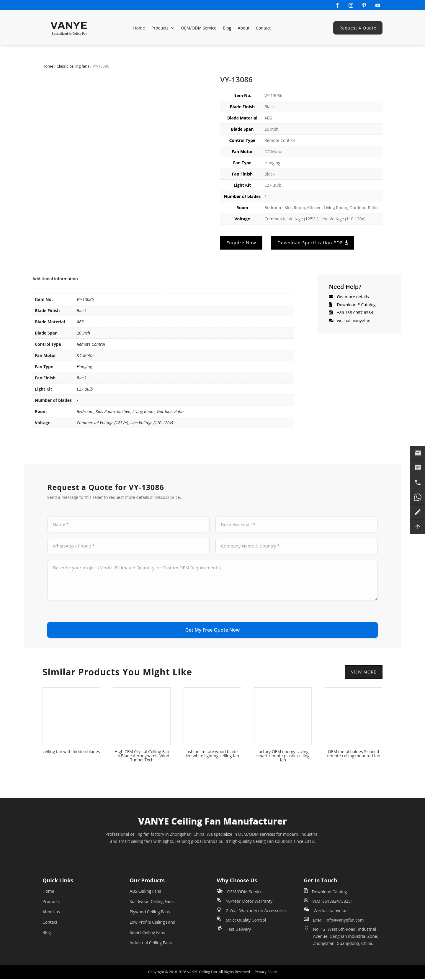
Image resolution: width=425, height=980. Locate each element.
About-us (51, 913)
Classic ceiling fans (73, 66)
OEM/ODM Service (199, 28)
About (244, 28)
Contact (263, 28)
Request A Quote (358, 28)
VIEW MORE (364, 673)
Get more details (353, 297)
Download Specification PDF (310, 242)
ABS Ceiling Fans (145, 892)
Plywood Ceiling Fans (150, 913)
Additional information (55, 279)
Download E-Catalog (356, 305)
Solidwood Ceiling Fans (152, 903)
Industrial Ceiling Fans (151, 944)
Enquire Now (241, 242)
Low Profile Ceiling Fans (152, 923)
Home (139, 28)
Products (160, 28)
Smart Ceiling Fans (147, 934)
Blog (227, 28)
